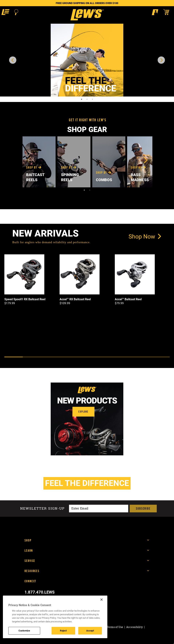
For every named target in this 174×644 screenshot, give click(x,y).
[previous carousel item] (13, 60)
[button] (5, 12)
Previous (29, 160)
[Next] (92, 363)
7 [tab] (124, 357)
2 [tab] (87, 99)
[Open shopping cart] (168, 12)
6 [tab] (105, 357)
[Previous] (81, 363)
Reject (63, 631)
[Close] (102, 600)
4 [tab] (69, 357)
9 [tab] (160, 357)
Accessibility (134, 627)
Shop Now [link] (145, 236)
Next (145, 160)
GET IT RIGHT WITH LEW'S (88, 120)
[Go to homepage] (87, 15)
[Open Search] (16, 12)
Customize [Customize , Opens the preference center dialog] (24, 631)
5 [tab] (87, 357)
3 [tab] (92, 99)
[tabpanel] (87, 60)
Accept (90, 631)
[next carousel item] (161, 60)
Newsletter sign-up (42, 508)
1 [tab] (82, 99)
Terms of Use (115, 627)
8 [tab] (142, 357)
